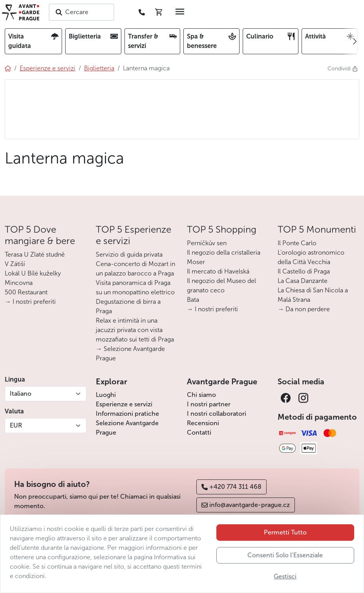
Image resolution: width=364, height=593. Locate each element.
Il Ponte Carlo (297, 243)
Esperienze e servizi (124, 404)
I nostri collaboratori (217, 414)
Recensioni (203, 423)
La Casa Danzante (303, 281)
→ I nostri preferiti (30, 302)
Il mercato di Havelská (218, 271)
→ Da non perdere (304, 309)
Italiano (21, 394)
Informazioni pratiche (127, 414)
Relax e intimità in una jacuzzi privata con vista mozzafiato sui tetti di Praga (135, 330)
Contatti (199, 432)
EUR (16, 425)
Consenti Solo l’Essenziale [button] (285, 572)
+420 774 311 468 (231, 487)
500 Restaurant (26, 292)
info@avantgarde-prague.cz (246, 505)
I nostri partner (209, 404)
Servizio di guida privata (129, 254)
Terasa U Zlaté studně (35, 254)
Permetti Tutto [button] (285, 550)
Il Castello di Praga (304, 271)
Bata (193, 300)
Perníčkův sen (207, 243)
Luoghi (106, 395)
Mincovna (19, 283)
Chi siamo (201, 395)
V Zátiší (15, 264)
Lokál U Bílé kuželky (33, 273)
